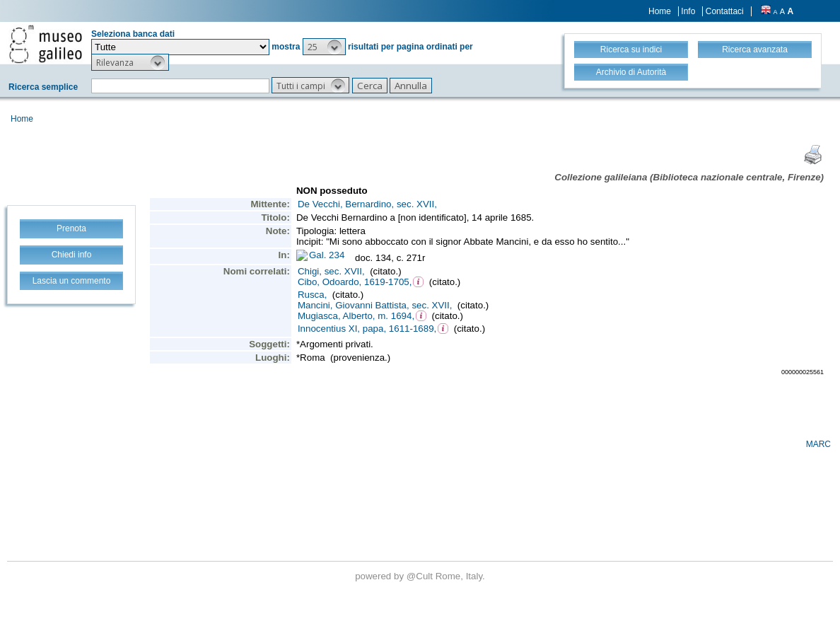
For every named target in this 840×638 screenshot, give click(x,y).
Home (660, 11)
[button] (324, 47)
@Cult (421, 576)
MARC (818, 444)
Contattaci (725, 11)
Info (688, 11)
